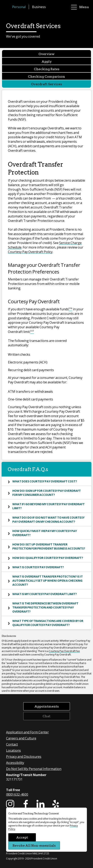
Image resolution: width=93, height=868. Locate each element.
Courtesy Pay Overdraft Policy (30, 252)
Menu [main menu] (80, 7)
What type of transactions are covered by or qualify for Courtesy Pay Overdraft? (48, 623)
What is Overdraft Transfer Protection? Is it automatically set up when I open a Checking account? (48, 580)
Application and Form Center (27, 732)
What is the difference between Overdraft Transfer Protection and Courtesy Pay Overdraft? (45, 607)
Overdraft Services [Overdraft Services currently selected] (46, 84)
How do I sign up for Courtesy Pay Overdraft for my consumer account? (47, 493)
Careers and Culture (21, 738)
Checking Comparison (46, 76)
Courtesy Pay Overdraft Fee (64, 651)
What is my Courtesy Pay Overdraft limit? (45, 594)
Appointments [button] (47, 706)
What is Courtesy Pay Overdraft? (38, 567)
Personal (19, 7)
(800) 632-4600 (17, 794)
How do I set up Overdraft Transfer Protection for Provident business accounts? (49, 546)
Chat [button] (46, 716)
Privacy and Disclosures (24, 756)
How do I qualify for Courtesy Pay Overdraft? (48, 558)
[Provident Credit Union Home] (8, 7)
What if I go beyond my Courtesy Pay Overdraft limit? (49, 506)
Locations (13, 750)
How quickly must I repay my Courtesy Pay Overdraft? (45, 533)
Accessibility (15, 763)
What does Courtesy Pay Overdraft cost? (45, 481)
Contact (12, 744)
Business (39, 7)
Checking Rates (47, 69)
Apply (47, 61)
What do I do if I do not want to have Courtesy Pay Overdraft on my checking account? (48, 519)
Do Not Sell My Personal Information (34, 769)
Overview (46, 54)
